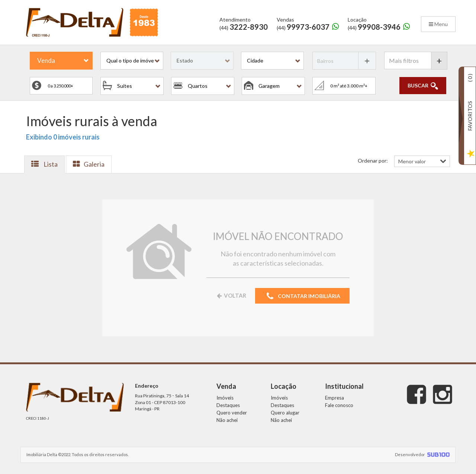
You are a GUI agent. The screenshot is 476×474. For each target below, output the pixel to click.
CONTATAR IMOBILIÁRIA (302, 296)
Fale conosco (339, 405)
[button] (132, 61)
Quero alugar (285, 413)
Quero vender (232, 413)
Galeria (89, 164)
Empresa (335, 398)
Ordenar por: (373, 161)
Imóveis (225, 398)
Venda (46, 60)
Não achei (227, 420)
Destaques (228, 405)
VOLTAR (231, 295)
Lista (44, 164)
